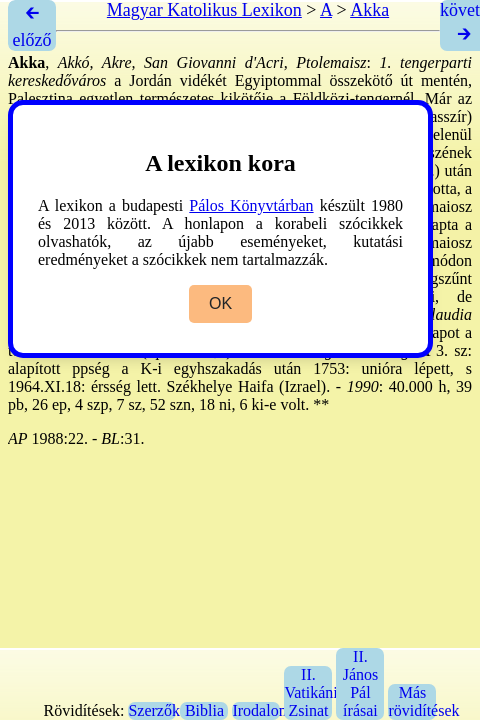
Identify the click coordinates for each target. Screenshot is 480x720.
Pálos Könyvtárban (251, 205)
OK (220, 303)
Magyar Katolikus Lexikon (204, 10)
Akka (369, 10)
